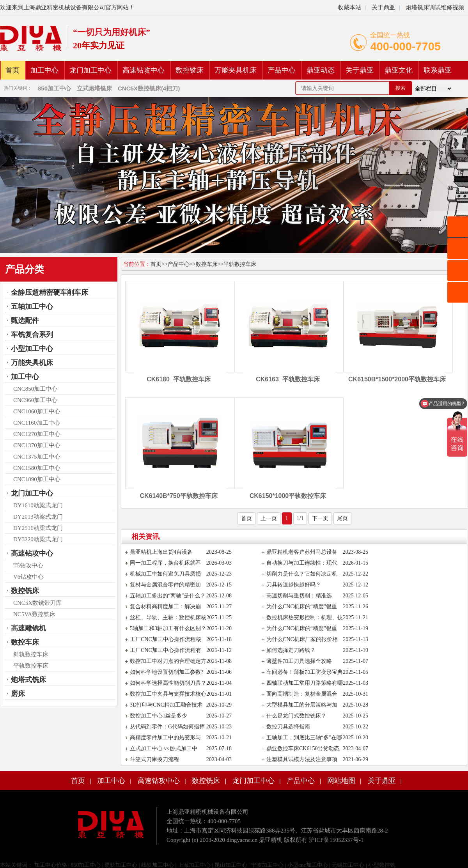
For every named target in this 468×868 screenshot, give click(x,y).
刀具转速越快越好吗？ (294, 585)
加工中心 (44, 70)
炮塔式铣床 (28, 680)
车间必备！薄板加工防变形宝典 (305, 672)
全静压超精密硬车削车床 (50, 292)
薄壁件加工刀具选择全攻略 (299, 661)
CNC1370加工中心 (37, 445)
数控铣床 (190, 70)
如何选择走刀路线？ (291, 650)
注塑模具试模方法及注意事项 (302, 759)
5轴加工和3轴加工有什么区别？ (168, 628)
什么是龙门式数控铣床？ (296, 716)
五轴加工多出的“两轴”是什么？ (168, 596)
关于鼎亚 (383, 7)
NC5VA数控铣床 (34, 614)
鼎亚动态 (321, 70)
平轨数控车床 (31, 666)
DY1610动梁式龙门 (38, 505)
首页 (12, 70)
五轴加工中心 (32, 306)
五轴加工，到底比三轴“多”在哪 (304, 738)
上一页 (269, 518)
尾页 (342, 518)
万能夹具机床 (236, 70)
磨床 (18, 694)
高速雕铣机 (28, 628)
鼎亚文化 (399, 70)
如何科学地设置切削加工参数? (167, 672)
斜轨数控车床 (31, 654)
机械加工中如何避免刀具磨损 (165, 574)
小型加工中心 (32, 349)
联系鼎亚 (438, 70)
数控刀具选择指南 (288, 727)
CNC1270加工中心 (37, 434)
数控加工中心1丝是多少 (159, 716)
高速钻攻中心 (144, 70)
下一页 (320, 518)
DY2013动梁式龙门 (38, 517)
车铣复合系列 (32, 335)
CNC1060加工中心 (37, 411)
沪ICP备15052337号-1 (336, 840)
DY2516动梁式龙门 (38, 528)
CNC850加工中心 (35, 389)
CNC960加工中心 (35, 400)
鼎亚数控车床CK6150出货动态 (303, 748)
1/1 (300, 518)
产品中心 (282, 70)
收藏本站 (349, 7)
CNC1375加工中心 (37, 457)
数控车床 (25, 642)
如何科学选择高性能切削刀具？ (168, 683)
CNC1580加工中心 (37, 468)
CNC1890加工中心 (37, 479)
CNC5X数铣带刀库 (37, 603)
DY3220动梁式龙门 (38, 539)
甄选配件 (25, 321)
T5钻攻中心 (28, 565)
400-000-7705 (405, 46)
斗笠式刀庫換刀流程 (154, 759)
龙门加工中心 (90, 70)
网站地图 (341, 781)
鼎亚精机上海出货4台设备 (161, 552)
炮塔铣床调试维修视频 (435, 7)
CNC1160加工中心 (37, 423)
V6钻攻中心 (28, 577)
